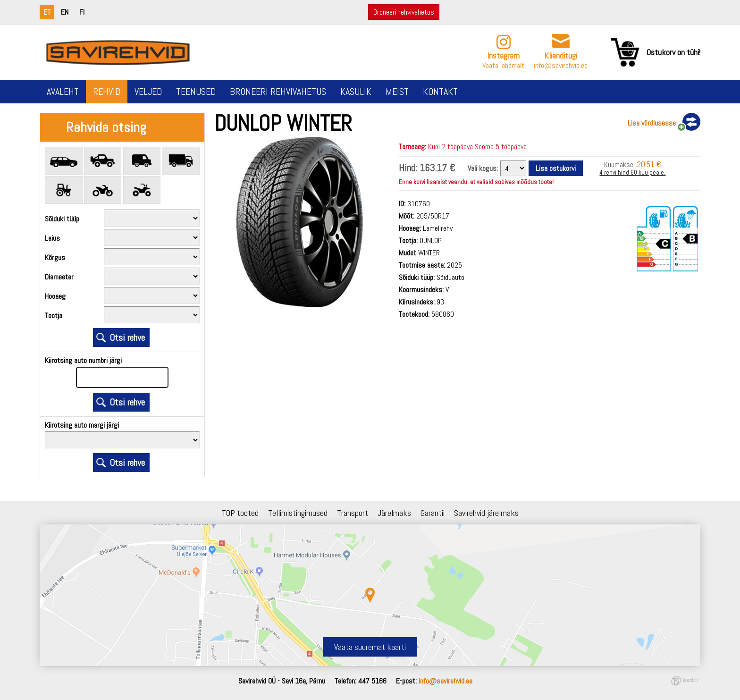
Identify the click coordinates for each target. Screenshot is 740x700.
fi (82, 12)
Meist (397, 92)
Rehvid (107, 92)
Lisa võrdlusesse (652, 123)
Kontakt (440, 92)
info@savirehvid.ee (561, 65)
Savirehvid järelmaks (486, 513)
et (47, 12)
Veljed (148, 92)
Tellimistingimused (298, 513)
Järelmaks (394, 513)
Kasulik (356, 92)
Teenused (196, 92)
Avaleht (63, 92)
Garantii (433, 513)
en (65, 12)
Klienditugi (561, 55)
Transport (353, 513)
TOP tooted (240, 513)
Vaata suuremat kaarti (370, 647)
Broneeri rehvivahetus (404, 12)
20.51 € (649, 164)
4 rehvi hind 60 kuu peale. (632, 173)
